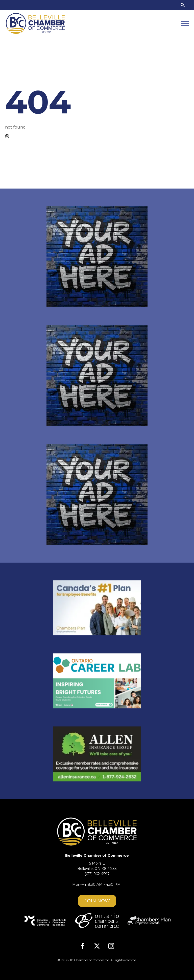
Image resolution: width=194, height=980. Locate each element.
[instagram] (111, 946)
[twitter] (97, 946)
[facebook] (83, 946)
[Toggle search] (183, 5)
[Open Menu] (185, 23)
